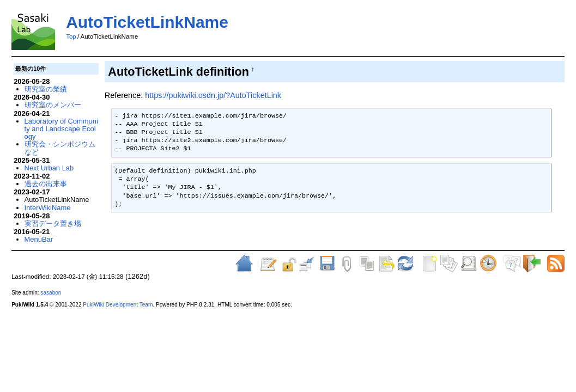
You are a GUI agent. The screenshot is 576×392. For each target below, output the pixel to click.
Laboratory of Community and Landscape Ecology (61, 129)
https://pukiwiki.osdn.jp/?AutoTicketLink (213, 95)
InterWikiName (48, 208)
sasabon (51, 293)
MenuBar (39, 239)
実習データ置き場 (53, 223)
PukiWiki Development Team (118, 305)
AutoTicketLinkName (147, 22)
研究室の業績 (46, 89)
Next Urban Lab (49, 168)
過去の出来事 (46, 184)
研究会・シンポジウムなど (60, 148)
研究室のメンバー (53, 105)
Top (71, 36)
